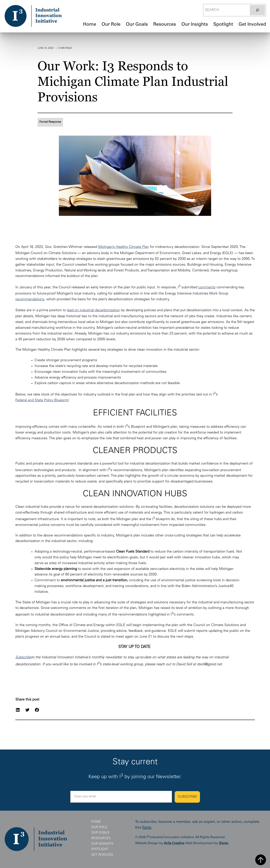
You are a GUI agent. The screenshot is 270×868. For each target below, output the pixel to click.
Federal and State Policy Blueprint (42, 400)
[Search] (257, 10)
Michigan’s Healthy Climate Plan (124, 247)
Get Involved (102, 855)
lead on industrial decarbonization (93, 310)
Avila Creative (174, 843)
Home (96, 822)
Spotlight (100, 849)
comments (207, 288)
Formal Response (50, 122)
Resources (101, 838)
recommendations (30, 299)
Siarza (224, 843)
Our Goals (100, 833)
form (147, 828)
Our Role (99, 827)
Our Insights (102, 844)
